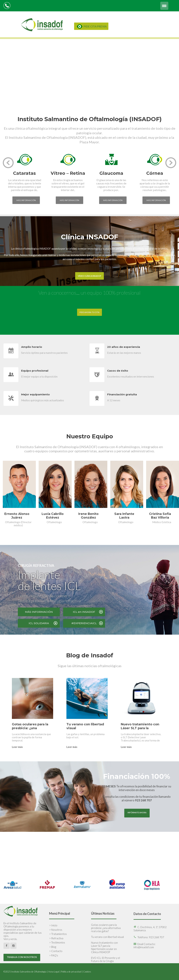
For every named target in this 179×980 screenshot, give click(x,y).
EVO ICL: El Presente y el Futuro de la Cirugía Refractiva (105, 961)
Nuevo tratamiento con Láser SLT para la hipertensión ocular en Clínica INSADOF (104, 947)
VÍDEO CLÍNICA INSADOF (89, 276)
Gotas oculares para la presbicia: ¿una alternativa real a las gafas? (106, 928)
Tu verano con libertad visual (107, 937)
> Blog (53, 947)
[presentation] (8, 163)
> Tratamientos (58, 934)
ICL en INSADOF (84, 612)
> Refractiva (56, 938)
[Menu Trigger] (164, 6)
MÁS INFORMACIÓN (39, 612)
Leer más (17, 747)
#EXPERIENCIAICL (84, 623)
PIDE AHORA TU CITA (89, 312)
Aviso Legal (54, 972)
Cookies (87, 972)
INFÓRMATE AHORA (137, 812)
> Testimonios (57, 942)
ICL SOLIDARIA (39, 623)
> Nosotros (56, 930)
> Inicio (53, 925)
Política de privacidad (71, 972)
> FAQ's (54, 955)
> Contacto (56, 951)
